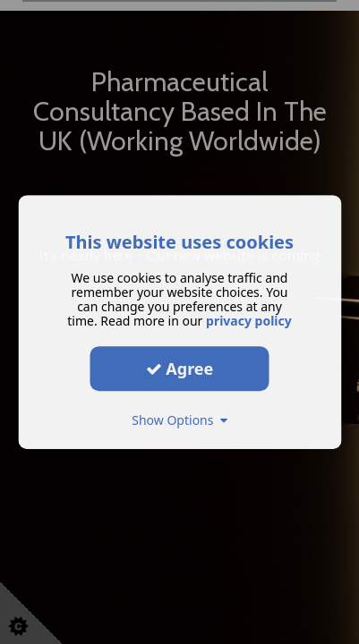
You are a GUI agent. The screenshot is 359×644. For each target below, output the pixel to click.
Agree (180, 369)
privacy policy (249, 321)
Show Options (179, 420)
